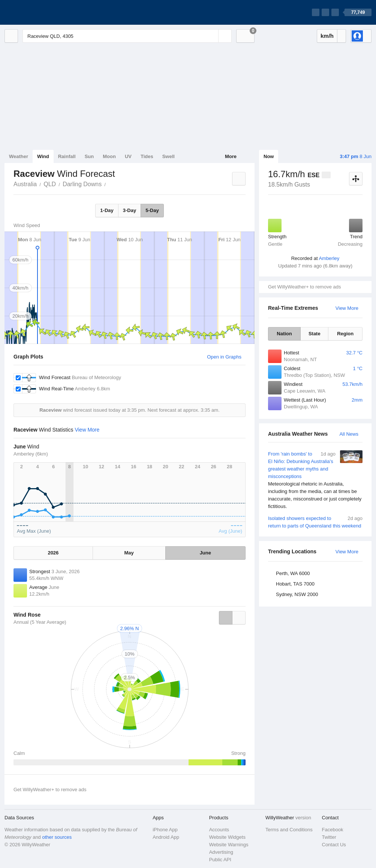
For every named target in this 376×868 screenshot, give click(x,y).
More (231, 156)
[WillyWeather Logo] (40, 12)
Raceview (110, 184)
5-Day (152, 210)
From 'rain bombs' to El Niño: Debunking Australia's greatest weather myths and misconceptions (315, 480)
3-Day (130, 210)
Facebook (333, 830)
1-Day (107, 210)
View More (347, 308)
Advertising (221, 852)
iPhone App (165, 830)
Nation (284, 334)
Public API (220, 860)
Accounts (219, 830)
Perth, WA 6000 (293, 573)
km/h (327, 36)
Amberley (329, 258)
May (129, 553)
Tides (147, 156)
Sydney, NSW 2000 (297, 594)
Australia (25, 184)
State (315, 334)
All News (349, 434)
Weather (19, 156)
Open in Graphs (224, 357)
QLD (50, 184)
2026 (53, 553)
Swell (169, 156)
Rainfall (67, 156)
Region (345, 334)
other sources (57, 837)
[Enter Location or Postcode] (127, 36)
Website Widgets (227, 837)
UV (128, 156)
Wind (43, 156)
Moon (109, 156)
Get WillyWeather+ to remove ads (304, 287)
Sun (89, 156)
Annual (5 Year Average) (40, 622)
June (205, 553)
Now (269, 156)
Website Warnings (229, 845)
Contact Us (334, 845)
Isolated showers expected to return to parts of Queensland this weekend (315, 522)
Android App (166, 837)
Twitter (329, 837)
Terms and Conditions (289, 830)
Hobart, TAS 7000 (295, 584)
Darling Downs (82, 184)
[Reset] (212, 36)
